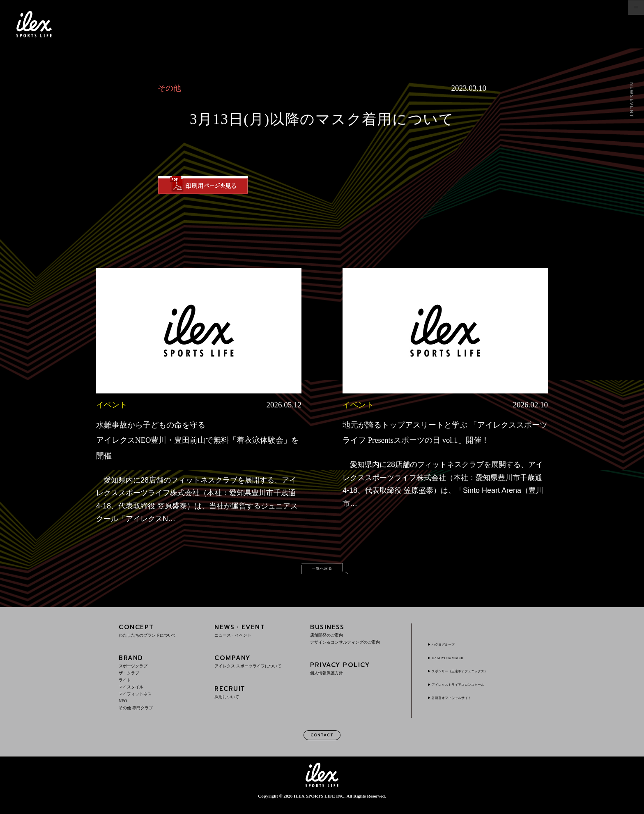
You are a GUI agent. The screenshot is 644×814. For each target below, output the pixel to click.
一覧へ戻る (322, 571)
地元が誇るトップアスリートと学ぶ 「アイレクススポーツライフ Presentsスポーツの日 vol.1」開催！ (443, 439)
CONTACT (322, 742)
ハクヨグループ (451, 649)
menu (618, 24)
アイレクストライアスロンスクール (473, 689)
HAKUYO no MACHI (456, 663)
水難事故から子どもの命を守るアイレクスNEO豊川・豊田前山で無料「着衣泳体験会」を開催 (192, 439)
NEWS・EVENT (257, 636)
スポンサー (476, 676)
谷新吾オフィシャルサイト (463, 703)
